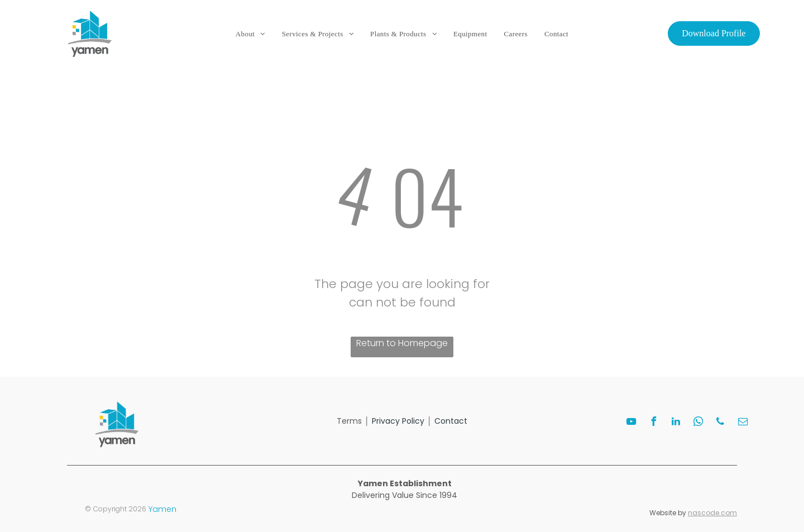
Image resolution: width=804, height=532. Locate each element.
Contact (451, 421)
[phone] (720, 423)
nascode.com (712, 513)
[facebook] (653, 423)
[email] (743, 423)
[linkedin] (676, 423)
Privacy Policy (398, 421)
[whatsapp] (698, 423)
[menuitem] (250, 34)
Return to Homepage (402, 343)
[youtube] (631, 423)
